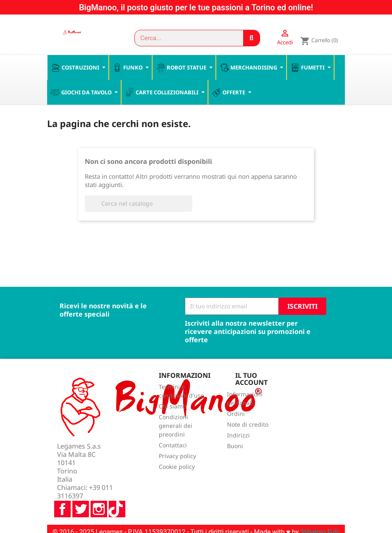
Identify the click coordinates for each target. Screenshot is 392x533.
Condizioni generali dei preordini (176, 426)
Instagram (99, 487)
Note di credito (248, 425)
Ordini (236, 414)
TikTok (117, 487)
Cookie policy (177, 467)
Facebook (62, 487)
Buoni (235, 447)
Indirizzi (238, 436)
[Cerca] (139, 204)
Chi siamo (172, 407)
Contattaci (173, 446)
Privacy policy (177, 457)
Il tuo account (251, 379)
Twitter (81, 487)
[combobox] (185, 38)
